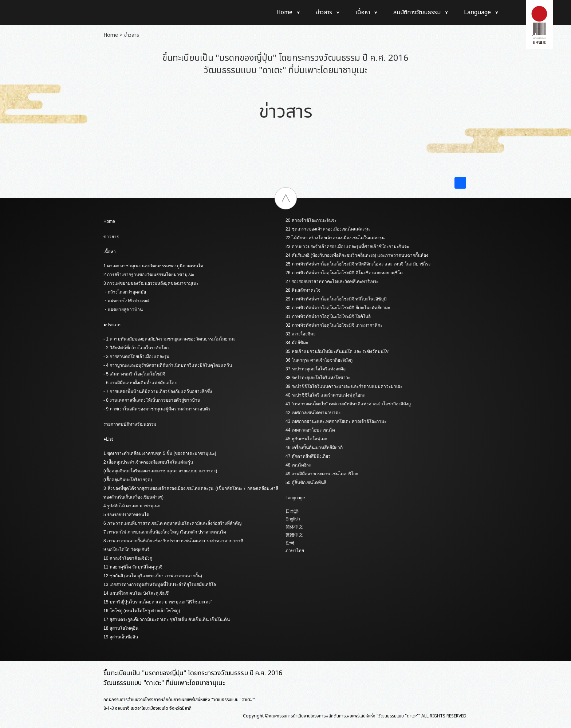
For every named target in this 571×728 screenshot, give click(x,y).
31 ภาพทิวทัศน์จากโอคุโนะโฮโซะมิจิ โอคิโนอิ (328, 316)
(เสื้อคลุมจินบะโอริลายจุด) (128, 480)
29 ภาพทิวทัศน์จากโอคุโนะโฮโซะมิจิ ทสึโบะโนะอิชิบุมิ (336, 299)
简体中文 (294, 527)
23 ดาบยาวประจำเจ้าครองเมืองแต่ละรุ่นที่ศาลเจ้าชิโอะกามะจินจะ (347, 247)
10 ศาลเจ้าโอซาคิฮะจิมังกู (128, 558)
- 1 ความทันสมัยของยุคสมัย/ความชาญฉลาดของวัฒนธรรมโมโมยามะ (169, 339)
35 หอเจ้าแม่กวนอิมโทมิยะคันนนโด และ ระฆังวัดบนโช (337, 351)
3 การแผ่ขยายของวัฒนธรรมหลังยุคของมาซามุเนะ (151, 283)
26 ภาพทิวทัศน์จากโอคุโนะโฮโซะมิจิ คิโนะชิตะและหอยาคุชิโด (344, 273)
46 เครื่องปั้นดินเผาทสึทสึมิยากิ (314, 448)
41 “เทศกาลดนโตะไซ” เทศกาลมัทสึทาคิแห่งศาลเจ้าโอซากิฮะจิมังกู (348, 404)
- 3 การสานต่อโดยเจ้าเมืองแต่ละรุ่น (136, 357)
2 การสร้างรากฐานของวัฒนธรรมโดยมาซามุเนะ (149, 275)
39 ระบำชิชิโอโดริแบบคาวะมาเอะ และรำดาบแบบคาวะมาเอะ (344, 386)
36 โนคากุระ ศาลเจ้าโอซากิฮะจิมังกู (319, 360)
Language (477, 12)
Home (284, 12)
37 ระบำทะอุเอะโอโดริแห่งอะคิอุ (316, 369)
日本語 (292, 511)
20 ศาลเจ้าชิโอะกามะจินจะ (311, 220)
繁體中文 (294, 535)
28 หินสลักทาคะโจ (303, 290)
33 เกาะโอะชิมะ (300, 334)
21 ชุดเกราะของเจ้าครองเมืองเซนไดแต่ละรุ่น (328, 229)
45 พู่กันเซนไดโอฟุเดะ (306, 439)
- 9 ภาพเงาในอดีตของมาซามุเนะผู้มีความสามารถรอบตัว (157, 409)
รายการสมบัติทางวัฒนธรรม (130, 424)
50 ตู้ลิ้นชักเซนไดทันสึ (306, 483)
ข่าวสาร (324, 12)
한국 (290, 543)
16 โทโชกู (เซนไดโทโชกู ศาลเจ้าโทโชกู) (142, 611)
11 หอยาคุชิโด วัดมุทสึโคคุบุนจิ (133, 567)
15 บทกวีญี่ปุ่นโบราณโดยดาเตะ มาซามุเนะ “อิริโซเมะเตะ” (158, 602)
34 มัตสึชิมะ (297, 343)
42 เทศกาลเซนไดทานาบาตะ (313, 413)
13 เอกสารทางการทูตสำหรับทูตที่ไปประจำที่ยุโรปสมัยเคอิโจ (160, 585)
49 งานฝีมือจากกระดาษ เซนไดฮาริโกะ (322, 474)
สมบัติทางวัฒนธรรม (417, 12)
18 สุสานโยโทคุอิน (121, 628)
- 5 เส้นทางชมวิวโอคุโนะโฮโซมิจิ (134, 374)
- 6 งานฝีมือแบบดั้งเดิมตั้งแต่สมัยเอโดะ (140, 383)
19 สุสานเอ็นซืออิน (121, 637)
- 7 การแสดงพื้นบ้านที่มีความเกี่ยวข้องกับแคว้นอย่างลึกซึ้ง (158, 391)
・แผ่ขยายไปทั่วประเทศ (126, 301)
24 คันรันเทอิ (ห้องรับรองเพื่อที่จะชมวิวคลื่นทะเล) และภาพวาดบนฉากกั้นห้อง (357, 255)
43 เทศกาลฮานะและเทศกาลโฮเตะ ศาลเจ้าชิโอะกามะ (336, 421)
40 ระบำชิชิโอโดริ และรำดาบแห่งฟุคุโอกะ (325, 395)
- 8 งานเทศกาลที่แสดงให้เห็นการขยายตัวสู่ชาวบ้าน (152, 400)
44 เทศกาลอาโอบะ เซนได (310, 430)
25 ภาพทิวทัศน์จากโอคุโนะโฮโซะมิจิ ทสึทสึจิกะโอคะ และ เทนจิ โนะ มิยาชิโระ (358, 264)
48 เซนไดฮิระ (298, 465)
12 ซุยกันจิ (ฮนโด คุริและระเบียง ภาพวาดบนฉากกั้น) (153, 576)
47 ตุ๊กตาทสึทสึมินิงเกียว (308, 456)
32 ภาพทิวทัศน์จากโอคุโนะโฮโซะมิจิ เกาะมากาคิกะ (334, 325)
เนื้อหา (363, 12)
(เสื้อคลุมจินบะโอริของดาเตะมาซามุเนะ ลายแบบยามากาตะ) (160, 471)
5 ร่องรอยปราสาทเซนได (126, 515)
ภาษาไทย (295, 551)
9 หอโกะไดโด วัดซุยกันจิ (127, 550)
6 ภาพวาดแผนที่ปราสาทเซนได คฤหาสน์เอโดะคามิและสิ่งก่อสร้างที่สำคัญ (172, 523)
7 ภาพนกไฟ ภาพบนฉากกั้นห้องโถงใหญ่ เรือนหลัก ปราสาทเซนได (165, 532)
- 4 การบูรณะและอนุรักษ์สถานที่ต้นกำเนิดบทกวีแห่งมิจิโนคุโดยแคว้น (168, 365)
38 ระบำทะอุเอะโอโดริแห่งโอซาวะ (318, 378)
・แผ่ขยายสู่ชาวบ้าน (123, 310)
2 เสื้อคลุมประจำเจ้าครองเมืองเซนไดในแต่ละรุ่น (148, 462)
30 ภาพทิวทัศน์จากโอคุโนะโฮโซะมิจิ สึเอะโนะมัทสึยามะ (338, 308)
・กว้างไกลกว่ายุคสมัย (125, 292)
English (293, 519)
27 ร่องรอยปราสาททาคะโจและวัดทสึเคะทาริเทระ (332, 282)
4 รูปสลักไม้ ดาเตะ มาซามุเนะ (132, 506)
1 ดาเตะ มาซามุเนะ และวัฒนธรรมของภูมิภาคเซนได (153, 266)
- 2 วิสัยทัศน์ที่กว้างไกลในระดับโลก (136, 348)
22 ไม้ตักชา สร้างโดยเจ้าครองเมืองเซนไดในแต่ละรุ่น (335, 238)
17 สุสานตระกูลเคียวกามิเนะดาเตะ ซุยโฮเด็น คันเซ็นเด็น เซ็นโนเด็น (167, 619)
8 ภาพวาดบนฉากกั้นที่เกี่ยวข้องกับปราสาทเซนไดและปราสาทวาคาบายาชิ (173, 541)
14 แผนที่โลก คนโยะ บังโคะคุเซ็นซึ (136, 593)
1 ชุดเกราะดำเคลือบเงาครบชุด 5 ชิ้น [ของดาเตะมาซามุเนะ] (160, 453)
